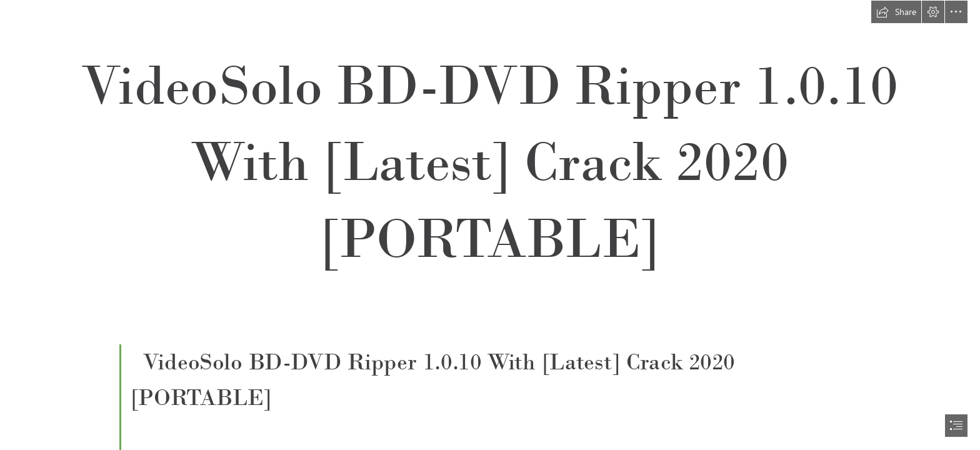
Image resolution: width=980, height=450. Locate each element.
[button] (896, 12)
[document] (490, 225)
